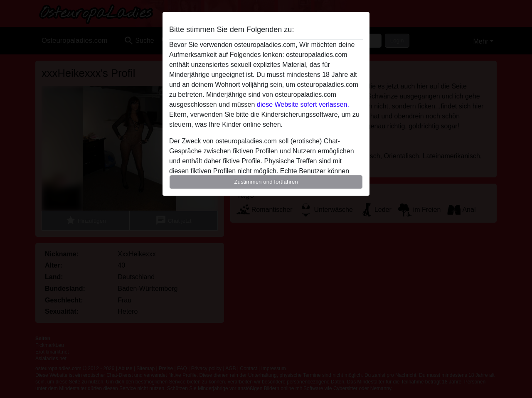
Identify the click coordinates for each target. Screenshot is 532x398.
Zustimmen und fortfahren (266, 182)
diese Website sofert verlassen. (303, 104)
